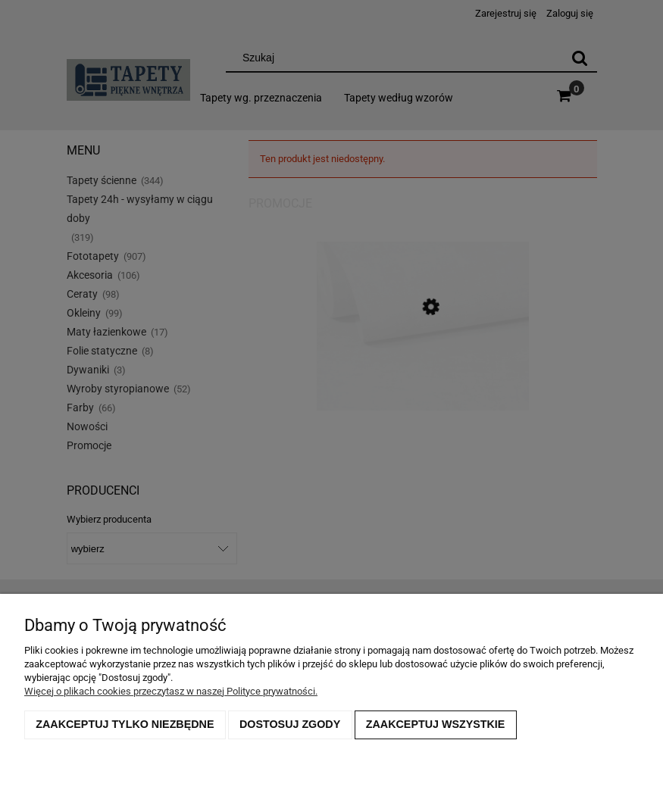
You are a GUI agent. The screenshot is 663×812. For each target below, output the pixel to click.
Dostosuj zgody (290, 724)
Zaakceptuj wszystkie (436, 724)
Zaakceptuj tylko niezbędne (125, 724)
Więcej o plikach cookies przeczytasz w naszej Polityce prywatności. (171, 691)
